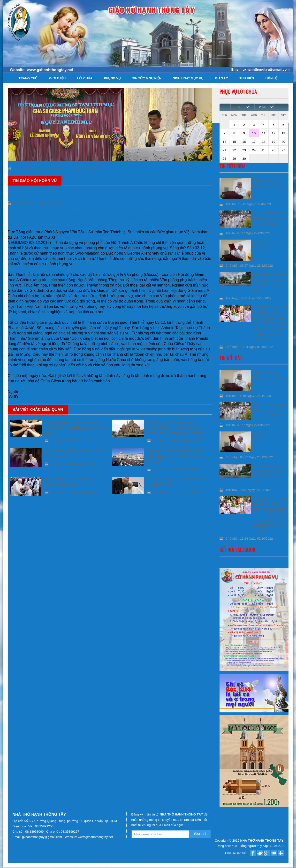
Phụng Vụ (112, 78)
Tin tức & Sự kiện (147, 78)
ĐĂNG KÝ (200, 834)
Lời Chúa (85, 78)
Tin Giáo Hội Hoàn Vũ (85, 168)
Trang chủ (28, 78)
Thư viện (247, 78)
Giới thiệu (57, 78)
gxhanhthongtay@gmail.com (42, 837)
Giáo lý (221, 78)
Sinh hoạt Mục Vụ (188, 78)
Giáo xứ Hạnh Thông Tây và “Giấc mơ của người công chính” (268, 218)
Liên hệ (272, 78)
